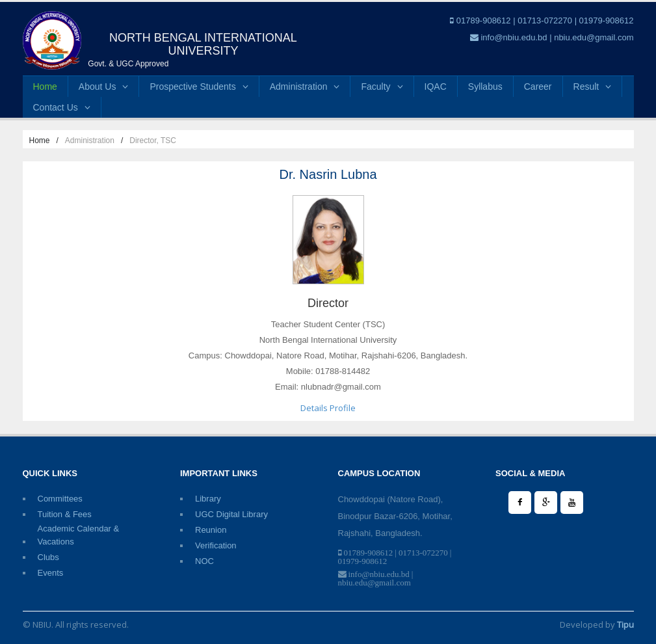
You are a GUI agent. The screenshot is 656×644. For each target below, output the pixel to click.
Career (538, 87)
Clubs (48, 557)
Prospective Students (199, 87)
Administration (305, 87)
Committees (60, 499)
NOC (204, 561)
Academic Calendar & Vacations (79, 530)
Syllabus (485, 87)
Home (45, 87)
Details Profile (328, 408)
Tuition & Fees (65, 514)
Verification (216, 545)
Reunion (211, 530)
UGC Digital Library (231, 514)
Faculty (382, 87)
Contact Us (62, 107)
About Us (104, 87)
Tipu (625, 624)
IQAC (436, 87)
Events (51, 573)
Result (593, 87)
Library (208, 499)
